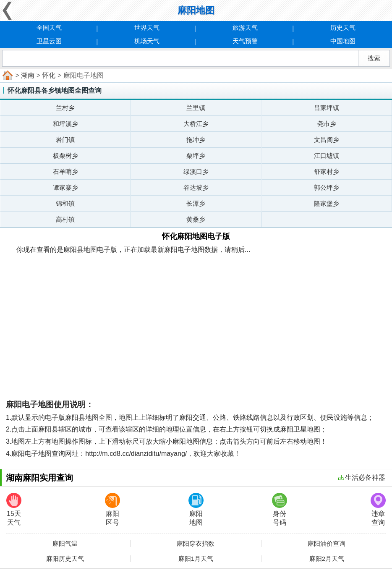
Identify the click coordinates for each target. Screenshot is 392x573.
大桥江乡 (196, 124)
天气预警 (245, 41)
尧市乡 (327, 124)
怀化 (49, 75)
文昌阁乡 (327, 140)
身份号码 (280, 509)
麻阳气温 (65, 544)
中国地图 (343, 41)
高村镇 (65, 219)
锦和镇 (65, 203)
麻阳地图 (196, 509)
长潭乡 (196, 203)
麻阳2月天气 (327, 559)
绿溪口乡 (196, 171)
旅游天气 (245, 27)
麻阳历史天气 (65, 559)
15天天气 (14, 509)
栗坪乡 (196, 156)
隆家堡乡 (327, 203)
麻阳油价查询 (327, 544)
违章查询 (378, 509)
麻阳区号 (112, 509)
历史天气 (343, 27)
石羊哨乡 (65, 171)
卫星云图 (49, 41)
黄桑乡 (196, 219)
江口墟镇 (327, 156)
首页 (7, 76)
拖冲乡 (196, 140)
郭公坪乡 (327, 187)
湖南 (28, 75)
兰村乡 (65, 108)
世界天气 (147, 27)
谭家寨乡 (65, 187)
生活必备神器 (362, 477)
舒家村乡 (327, 171)
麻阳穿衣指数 (196, 544)
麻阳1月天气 (196, 559)
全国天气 (49, 27)
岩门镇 (65, 140)
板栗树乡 (65, 156)
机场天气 (147, 41)
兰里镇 (196, 108)
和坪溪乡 (65, 124)
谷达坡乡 (196, 187)
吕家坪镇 (327, 108)
